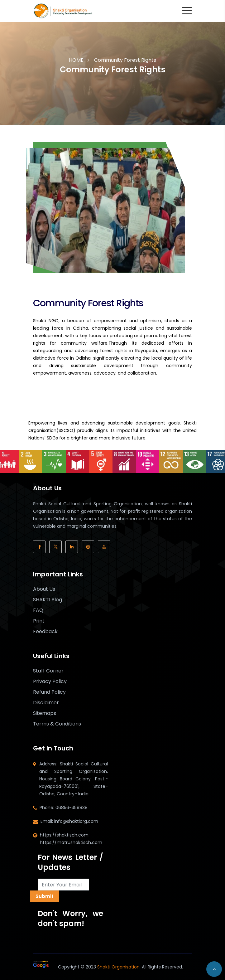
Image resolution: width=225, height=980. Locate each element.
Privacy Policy (50, 682)
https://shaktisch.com (64, 835)
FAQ (38, 610)
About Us (44, 589)
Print (39, 621)
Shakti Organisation (118, 967)
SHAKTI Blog (48, 600)
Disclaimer (46, 703)
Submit (45, 896)
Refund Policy (49, 692)
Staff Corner (48, 671)
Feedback (45, 632)
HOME (76, 60)
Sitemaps (45, 713)
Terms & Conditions (57, 724)
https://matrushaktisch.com (71, 842)
